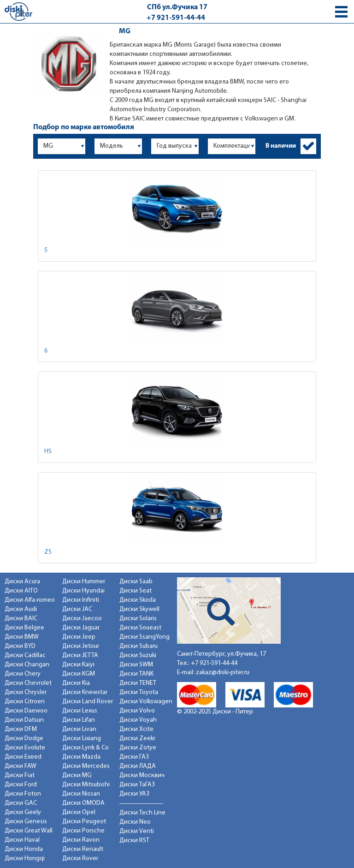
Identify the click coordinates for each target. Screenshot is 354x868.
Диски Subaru (139, 646)
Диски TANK (136, 674)
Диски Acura (22, 582)
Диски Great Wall (29, 831)
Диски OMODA (83, 803)
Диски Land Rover (88, 702)
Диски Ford (21, 785)
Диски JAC (77, 609)
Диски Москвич (142, 775)
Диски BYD (20, 646)
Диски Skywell (139, 609)
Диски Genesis (26, 822)
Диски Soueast (140, 628)
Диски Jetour (81, 646)
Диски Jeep (79, 637)
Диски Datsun (24, 720)
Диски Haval (22, 840)
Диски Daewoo (26, 711)
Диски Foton (23, 794)
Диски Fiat (20, 775)
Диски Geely (23, 812)
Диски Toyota (139, 692)
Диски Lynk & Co (86, 748)
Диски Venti (137, 831)
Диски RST (134, 841)
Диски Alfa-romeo (30, 600)
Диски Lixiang (82, 739)
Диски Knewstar (85, 692)
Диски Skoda (138, 600)
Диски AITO (21, 591)
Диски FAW (21, 766)
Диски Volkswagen (146, 702)
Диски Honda (24, 849)
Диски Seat (136, 591)
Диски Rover (80, 859)
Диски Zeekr (137, 739)
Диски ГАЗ (134, 757)
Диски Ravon (81, 840)
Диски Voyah (138, 720)
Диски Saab (136, 582)
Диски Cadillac (25, 655)
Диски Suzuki (138, 655)
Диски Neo (135, 822)
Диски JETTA (80, 655)
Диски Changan (27, 665)
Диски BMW (22, 637)
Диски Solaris (138, 619)
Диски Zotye (138, 748)
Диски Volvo (137, 711)
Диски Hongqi (25, 859)
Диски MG (77, 775)
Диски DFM (21, 729)
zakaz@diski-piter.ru (223, 673)
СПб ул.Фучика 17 (177, 7)
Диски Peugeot (84, 822)
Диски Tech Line (142, 813)
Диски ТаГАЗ (137, 785)
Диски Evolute (25, 748)
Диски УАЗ (134, 794)
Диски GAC (21, 803)
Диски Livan (79, 729)
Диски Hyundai (83, 591)
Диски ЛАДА (138, 766)
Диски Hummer (84, 582)
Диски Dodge (24, 739)
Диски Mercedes (86, 766)
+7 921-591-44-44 (176, 18)
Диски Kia (76, 683)
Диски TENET (138, 683)
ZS (48, 552)
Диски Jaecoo (82, 619)
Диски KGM (79, 674)
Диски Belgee (24, 628)
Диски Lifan (79, 720)
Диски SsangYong (145, 637)
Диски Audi (21, 609)
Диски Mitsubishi (86, 785)
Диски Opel (79, 812)
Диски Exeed (23, 757)
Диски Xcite (136, 729)
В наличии (281, 146)
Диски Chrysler (26, 692)
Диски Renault (83, 849)
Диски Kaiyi (78, 665)
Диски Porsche (83, 831)
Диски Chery (23, 674)
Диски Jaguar (81, 628)
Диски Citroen (25, 702)
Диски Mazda (81, 757)
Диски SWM (136, 665)
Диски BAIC (21, 619)
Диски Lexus (80, 711)
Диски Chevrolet (28, 683)
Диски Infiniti (81, 600)
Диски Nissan (81, 794)
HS (48, 452)
